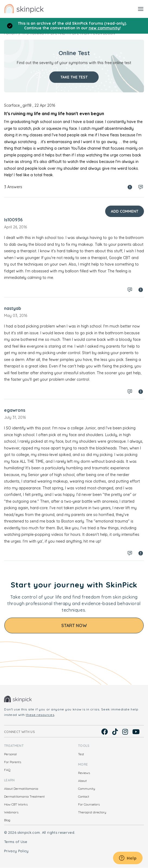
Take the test (74, 77)
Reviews (84, 773)
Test (81, 754)
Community (87, 789)
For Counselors (89, 804)
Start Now (74, 625)
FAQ (7, 770)
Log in (141, 187)
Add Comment (125, 211)
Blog (7, 820)
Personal (10, 754)
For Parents (13, 762)
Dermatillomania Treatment (24, 796)
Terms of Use (16, 842)
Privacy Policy (16, 851)
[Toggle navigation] (141, 9)
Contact (84, 796)
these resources (40, 715)
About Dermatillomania (21, 789)
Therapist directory (92, 812)
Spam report (130, 187)
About (82, 781)
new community (104, 28)
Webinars (11, 812)
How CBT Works (16, 804)
